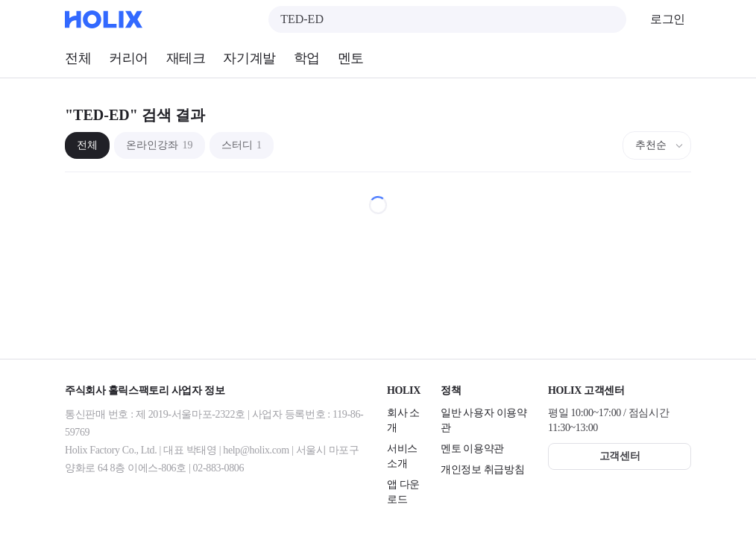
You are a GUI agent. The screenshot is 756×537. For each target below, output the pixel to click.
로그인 (668, 19)
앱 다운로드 (403, 492)
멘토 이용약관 (472, 449)
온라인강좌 (160, 145)
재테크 (186, 58)
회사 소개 (403, 420)
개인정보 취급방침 (482, 470)
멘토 (351, 58)
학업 (307, 58)
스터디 (242, 145)
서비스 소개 (402, 456)
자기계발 (249, 58)
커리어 (129, 58)
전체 (78, 58)
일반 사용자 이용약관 (484, 420)
